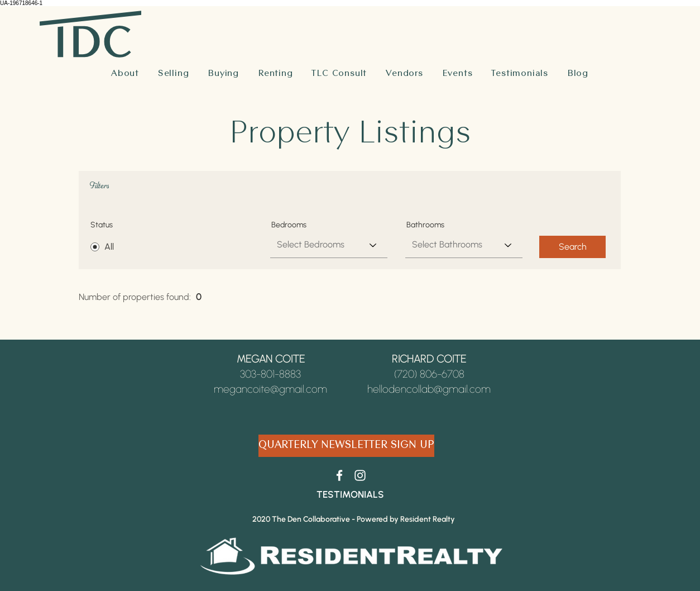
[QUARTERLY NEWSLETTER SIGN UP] (346, 446)
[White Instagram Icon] (360, 475)
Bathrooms (425, 225)
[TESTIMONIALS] (350, 494)
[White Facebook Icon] (339, 475)
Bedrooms (289, 225)
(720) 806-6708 (429, 374)
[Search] (572, 247)
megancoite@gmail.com (270, 389)
